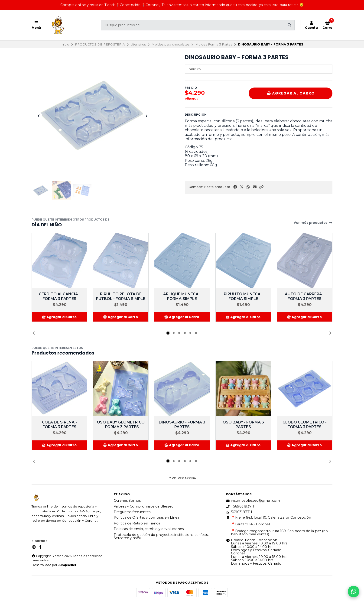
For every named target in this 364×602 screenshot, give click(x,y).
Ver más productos (313, 223)
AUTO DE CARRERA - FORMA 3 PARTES (305, 296)
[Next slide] (146, 116)
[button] (261, 187)
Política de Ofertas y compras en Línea (146, 517)
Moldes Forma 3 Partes (214, 44)
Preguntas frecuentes (132, 512)
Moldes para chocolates (171, 44)
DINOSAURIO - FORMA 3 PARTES (182, 425)
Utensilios (138, 44)
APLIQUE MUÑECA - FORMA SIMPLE (182, 296)
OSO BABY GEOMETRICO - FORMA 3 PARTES (121, 425)
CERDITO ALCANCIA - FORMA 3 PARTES (60, 296)
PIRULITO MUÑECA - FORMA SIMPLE (243, 296)
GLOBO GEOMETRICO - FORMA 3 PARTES (305, 425)
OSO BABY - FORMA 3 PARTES (243, 425)
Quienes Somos (127, 501)
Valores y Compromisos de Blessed (144, 506)
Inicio (65, 44)
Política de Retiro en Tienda (137, 523)
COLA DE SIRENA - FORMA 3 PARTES (59, 425)
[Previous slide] (39, 116)
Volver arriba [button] (182, 478)
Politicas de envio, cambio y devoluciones (149, 529)
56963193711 (239, 512)
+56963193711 (240, 506)
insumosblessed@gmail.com (253, 501)
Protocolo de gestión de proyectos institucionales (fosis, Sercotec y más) (161, 536)
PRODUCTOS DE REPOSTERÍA (100, 44)
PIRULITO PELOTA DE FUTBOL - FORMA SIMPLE (121, 296)
